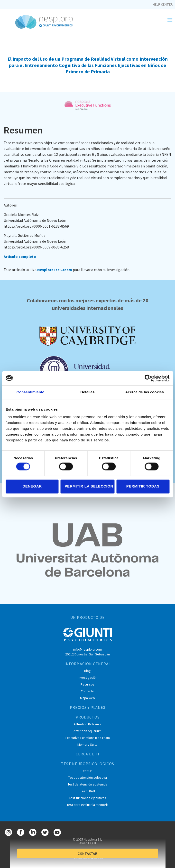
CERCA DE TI (87, 754)
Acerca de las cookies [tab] (144, 392)
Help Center (163, 4)
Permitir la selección (89, 486)
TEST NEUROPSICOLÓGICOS (88, 764)
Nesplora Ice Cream (55, 270)
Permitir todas (143, 486)
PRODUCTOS (88, 717)
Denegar (32, 486)
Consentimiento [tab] (31, 392)
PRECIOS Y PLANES (88, 707)
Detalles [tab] (87, 392)
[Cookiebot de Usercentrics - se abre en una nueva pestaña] (148, 378)
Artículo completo (20, 256)
